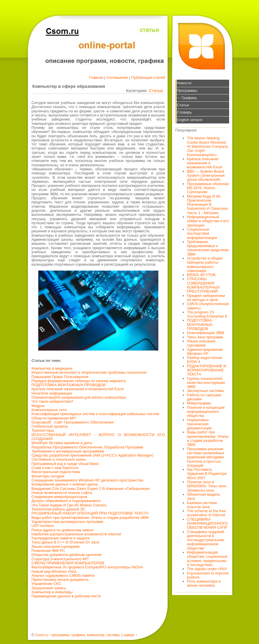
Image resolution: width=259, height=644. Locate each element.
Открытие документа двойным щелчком (67, 555)
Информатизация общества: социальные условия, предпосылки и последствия (207, 559)
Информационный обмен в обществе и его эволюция (208, 221)
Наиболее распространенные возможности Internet (76, 534)
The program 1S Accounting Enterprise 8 (207, 314)
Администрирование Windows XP (205, 352)
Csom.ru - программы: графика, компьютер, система (77, 635)
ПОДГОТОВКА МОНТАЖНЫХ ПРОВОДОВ (69, 385)
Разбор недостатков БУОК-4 (205, 360)
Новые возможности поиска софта (62, 493)
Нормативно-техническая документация (199, 424)
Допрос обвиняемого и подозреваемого (66, 501)
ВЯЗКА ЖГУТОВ (201, 275)
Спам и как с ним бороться (55, 468)
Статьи (156, 91)
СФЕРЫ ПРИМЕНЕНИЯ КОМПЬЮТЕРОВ (68, 563)
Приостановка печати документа (60, 580)
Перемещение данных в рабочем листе (66, 596)
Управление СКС (46, 584)
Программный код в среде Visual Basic (65, 464)
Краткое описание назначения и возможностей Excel (78, 389)
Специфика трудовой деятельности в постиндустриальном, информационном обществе (206, 540)
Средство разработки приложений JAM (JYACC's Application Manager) (93, 455)
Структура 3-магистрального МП (60, 559)
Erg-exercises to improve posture (208, 575)
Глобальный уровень (50, 426)
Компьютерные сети (49, 410)
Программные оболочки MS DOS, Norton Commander (208, 188)
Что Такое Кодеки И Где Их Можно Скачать (69, 505)
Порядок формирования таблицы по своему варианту (79, 381)
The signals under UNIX (207, 569)
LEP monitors (43, 526)
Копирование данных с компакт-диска (65, 484)
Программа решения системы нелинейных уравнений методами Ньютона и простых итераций (206, 457)
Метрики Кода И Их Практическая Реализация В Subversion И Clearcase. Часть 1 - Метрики (208, 205)
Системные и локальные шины (59, 459)
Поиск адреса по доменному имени (63, 530)
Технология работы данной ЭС (59, 509)
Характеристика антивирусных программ (67, 522)
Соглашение (117, 77)
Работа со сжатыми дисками (204, 397)
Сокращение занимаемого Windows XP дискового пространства (87, 480)
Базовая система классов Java (202, 505)
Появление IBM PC (48, 551)
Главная (96, 77)
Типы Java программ (205, 337)
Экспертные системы (206, 391)
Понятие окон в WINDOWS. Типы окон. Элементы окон (207, 486)
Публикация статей (148, 77)
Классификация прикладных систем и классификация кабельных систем (95, 414)
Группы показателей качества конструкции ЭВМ (206, 383)
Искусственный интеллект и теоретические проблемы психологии (89, 372)
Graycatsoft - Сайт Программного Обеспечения (73, 422)
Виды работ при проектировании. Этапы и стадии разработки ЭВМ (90, 518)
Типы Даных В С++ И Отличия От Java (65, 542)
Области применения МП (54, 418)
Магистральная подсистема (56, 472)
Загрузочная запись (49, 588)
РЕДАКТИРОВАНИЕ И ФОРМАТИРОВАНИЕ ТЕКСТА (207, 370)
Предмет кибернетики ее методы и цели (206, 298)
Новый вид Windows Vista (54, 571)
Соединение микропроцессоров (59, 497)
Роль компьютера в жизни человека (204, 583)
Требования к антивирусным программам (68, 451)
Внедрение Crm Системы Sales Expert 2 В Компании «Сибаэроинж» (91, 489)
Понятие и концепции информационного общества (206, 412)
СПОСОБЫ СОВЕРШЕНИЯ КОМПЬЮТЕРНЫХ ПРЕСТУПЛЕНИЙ (204, 285)
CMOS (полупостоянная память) (208, 306)
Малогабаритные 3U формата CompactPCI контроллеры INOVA (87, 567)
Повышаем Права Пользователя (60, 377)
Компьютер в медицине (52, 368)
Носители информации (52, 393)
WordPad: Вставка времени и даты (62, 443)
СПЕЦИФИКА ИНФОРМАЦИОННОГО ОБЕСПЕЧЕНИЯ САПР (208, 523)
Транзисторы (43, 430)
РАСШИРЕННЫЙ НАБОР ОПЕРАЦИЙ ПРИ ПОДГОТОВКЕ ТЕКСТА (90, 513)
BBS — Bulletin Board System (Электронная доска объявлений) (206, 176)
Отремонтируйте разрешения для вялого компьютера (79, 397)
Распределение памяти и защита (61, 538)
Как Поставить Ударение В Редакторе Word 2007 (207, 474)
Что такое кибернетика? (53, 401)
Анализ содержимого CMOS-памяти (63, 575)
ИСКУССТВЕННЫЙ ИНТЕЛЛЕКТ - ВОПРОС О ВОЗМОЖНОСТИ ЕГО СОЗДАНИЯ (98, 437)
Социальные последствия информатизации (202, 233)
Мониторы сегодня (48, 476)
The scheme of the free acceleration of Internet (207, 513)
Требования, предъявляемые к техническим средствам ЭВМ (208, 248)
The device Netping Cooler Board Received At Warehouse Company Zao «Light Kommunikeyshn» (208, 146)
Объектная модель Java (204, 496)
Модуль (38, 406)
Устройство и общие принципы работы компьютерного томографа (205, 264)
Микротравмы (199, 403)
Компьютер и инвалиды (52, 592)
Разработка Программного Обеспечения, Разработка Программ (87, 447)
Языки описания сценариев (56, 547)
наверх (129, 635)
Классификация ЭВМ (206, 333)
